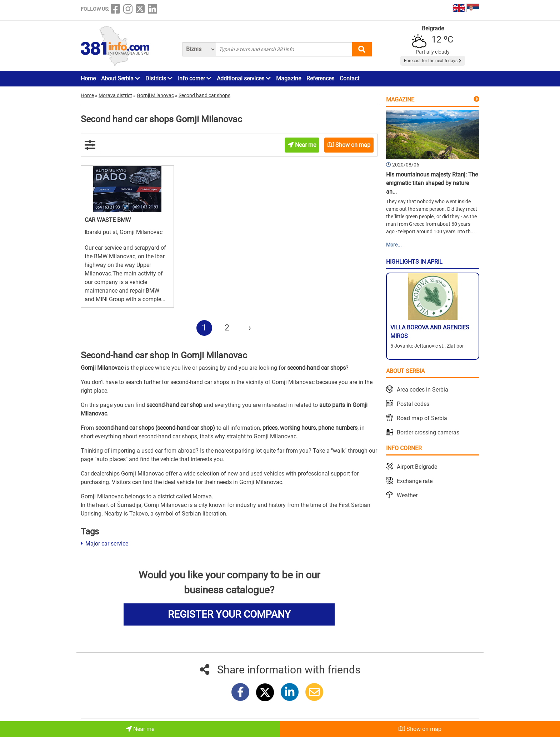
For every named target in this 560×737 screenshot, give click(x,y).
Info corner (195, 78)
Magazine (289, 78)
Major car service (104, 544)
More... (394, 245)
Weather (407, 495)
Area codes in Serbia (422, 390)
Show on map (420, 729)
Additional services (244, 78)
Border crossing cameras (428, 432)
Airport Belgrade (417, 467)
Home (88, 78)
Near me (140, 729)
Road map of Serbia (422, 418)
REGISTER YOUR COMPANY (229, 614)
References (320, 78)
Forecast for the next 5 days (433, 61)
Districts (159, 78)
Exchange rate (415, 481)
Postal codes (413, 404)
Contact (349, 78)
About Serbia (121, 78)
